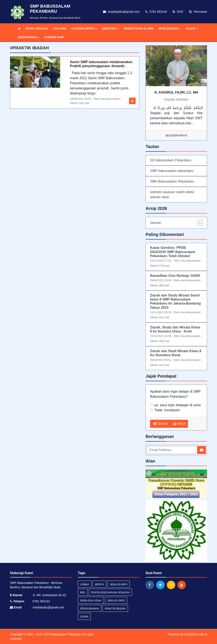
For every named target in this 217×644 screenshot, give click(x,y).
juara (84, 617)
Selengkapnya (176, 135)
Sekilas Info (116, 601)
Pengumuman (89, 609)
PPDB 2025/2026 (170, 29)
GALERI (192, 29)
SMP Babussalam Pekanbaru (62, 634)
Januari (176, 223)
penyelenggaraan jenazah (110, 593)
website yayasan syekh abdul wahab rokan (172, 195)
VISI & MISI (60, 29)
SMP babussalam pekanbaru (172, 171)
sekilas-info (119, 584)
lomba (85, 584)
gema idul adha (91, 601)
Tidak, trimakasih (167, 410)
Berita (99, 584)
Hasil (179, 424)
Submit (160, 424)
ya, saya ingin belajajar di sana (177, 405)
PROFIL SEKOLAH (37, 29)
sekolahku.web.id (196, 634)
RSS (178, 12)
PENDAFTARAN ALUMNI (139, 29)
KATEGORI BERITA (84, 29)
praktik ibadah (115, 609)
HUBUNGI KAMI (54, 37)
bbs (83, 593)
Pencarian (198, 12)
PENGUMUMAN (29, 37)
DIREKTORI (110, 29)
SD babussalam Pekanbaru (171, 160)
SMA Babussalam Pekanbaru (172, 181)
